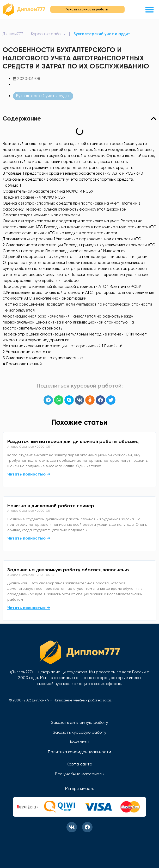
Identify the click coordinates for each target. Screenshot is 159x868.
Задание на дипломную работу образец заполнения (68, 570)
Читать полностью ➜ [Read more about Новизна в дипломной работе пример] (29, 538)
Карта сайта (79, 764)
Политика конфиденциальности (79, 752)
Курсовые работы (48, 34)
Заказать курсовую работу (80, 732)
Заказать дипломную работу (80, 722)
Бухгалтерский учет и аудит (102, 34)
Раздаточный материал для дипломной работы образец (73, 441)
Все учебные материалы (80, 774)
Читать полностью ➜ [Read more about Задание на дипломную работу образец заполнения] (29, 608)
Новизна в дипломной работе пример (51, 506)
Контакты (80, 742)
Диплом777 (13, 34)
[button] (150, 9)
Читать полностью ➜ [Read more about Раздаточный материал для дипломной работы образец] (29, 474)
